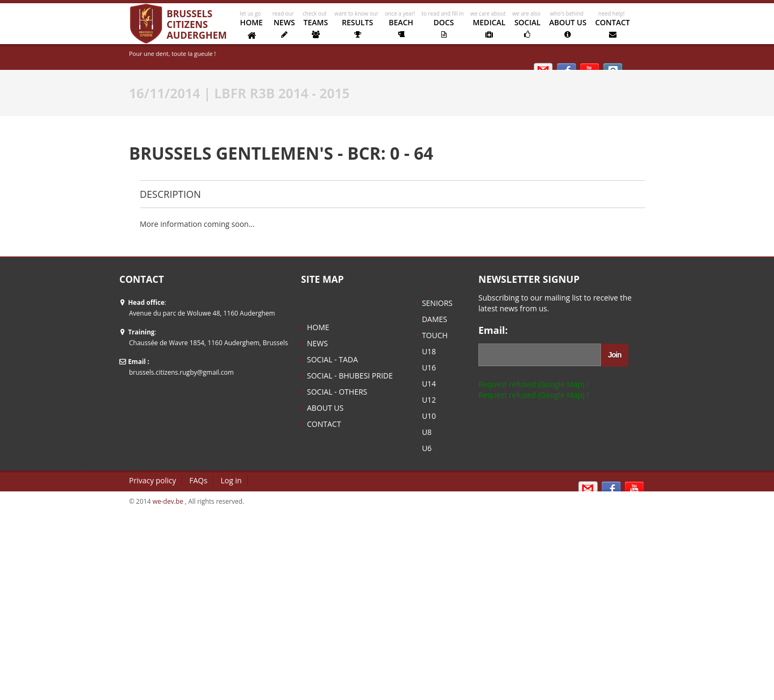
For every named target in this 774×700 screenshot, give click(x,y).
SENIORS (437, 303)
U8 (427, 432)
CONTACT (612, 28)
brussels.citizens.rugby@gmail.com (181, 372)
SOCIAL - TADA (332, 359)
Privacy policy (153, 480)
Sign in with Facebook (611, 490)
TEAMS (316, 28)
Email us (588, 490)
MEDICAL (489, 28)
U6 (427, 448)
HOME (252, 29)
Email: (493, 331)
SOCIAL (528, 28)
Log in (231, 480)
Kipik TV (634, 490)
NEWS (284, 28)
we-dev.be (168, 501)
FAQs (198, 480)
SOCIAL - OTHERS (337, 392)
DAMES (435, 319)
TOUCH (435, 335)
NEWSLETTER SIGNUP (529, 280)
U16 (429, 367)
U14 (429, 384)
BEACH (401, 28)
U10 (429, 416)
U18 (429, 351)
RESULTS (357, 28)
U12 (429, 400)
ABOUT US (568, 28)
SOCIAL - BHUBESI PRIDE (350, 376)
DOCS (444, 28)
